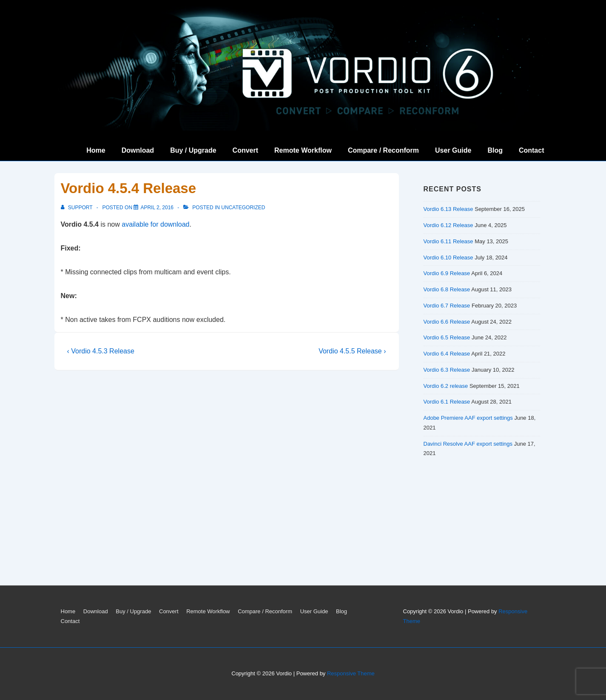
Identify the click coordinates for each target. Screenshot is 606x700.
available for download (155, 224)
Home (96, 150)
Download (138, 150)
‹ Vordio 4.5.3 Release (101, 351)
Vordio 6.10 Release (448, 258)
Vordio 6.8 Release (447, 289)
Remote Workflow (303, 150)
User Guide (453, 150)
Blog (495, 150)
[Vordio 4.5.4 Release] (157, 208)
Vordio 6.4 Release (447, 354)
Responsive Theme (351, 673)
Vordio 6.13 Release (448, 209)
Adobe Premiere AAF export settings (468, 418)
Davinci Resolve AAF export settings (468, 444)
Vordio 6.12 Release (448, 225)
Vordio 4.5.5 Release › (352, 351)
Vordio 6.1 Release (447, 402)
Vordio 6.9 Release (447, 273)
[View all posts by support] (77, 208)
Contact (532, 150)
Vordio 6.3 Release (447, 370)
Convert (245, 150)
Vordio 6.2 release (446, 386)
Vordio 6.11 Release (448, 241)
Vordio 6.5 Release (447, 337)
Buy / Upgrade (193, 150)
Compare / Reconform (383, 150)
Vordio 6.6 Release (447, 322)
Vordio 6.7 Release (447, 306)
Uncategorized (243, 208)
